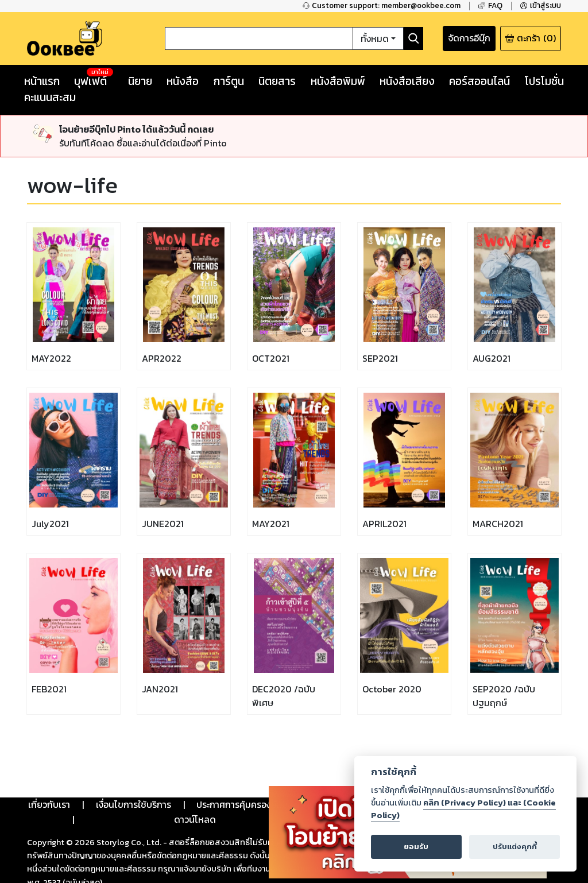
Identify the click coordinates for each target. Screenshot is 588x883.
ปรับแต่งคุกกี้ (515, 847)
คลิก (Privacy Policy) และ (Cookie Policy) (463, 809)
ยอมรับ (416, 847)
